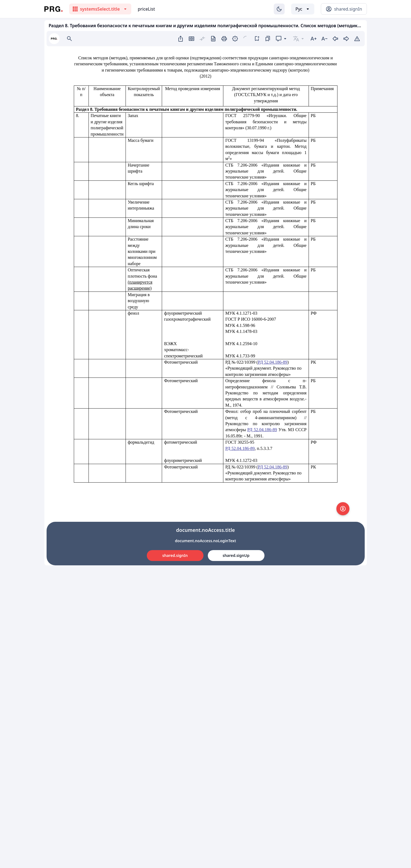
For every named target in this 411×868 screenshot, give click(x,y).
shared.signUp (236, 555)
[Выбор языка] (303, 9)
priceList (146, 9)
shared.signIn (175, 555)
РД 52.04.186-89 (273, 362)
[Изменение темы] (279, 9)
